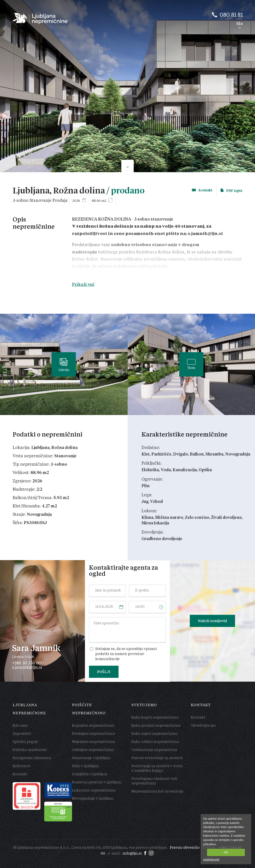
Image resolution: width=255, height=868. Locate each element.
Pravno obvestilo (185, 848)
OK (226, 852)
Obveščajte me (203, 726)
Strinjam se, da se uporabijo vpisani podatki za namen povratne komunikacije (126, 654)
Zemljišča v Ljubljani (90, 774)
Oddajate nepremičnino (93, 750)
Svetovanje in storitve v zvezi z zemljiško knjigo (157, 768)
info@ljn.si (132, 854)
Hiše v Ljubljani (85, 766)
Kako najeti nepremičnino (155, 734)
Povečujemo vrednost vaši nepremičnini (154, 781)
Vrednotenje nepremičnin (154, 750)
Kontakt (20, 774)
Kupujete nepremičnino (93, 726)
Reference (22, 766)
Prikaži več (83, 284)
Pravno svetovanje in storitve (157, 758)
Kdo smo (20, 726)
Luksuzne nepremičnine (94, 791)
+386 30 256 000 (28, 663)
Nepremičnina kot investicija (157, 792)
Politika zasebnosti (30, 750)
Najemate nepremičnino (94, 742)
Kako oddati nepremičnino (155, 742)
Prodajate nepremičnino (94, 734)
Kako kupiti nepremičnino (155, 718)
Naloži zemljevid (212, 621)
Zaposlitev (22, 734)
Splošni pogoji (25, 742)
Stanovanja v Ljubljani (91, 758)
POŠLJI (104, 672)
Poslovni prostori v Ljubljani (97, 782)
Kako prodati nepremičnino (156, 726)
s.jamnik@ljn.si (27, 667)
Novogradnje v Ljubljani (93, 799)
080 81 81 (231, 15)
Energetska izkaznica (32, 758)
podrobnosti (211, 859)
